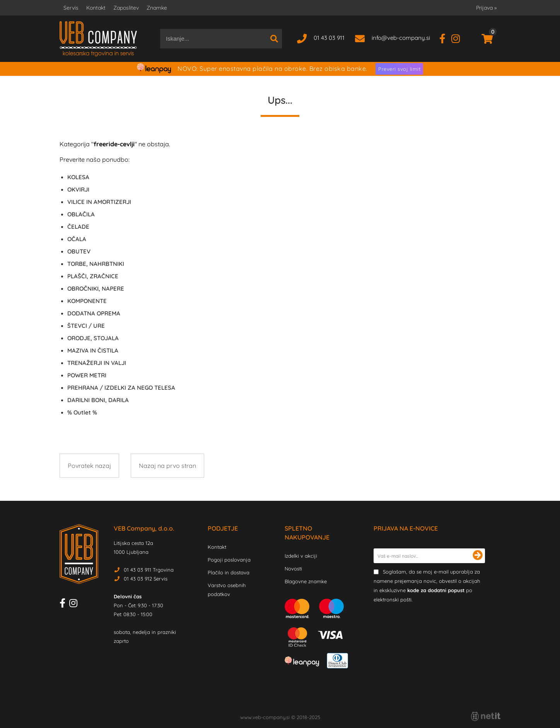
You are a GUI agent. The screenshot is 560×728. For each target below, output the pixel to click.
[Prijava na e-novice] (478, 556)
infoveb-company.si (401, 38)
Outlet (82, 412)
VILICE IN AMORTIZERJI (99, 202)
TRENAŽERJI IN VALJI (97, 363)
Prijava (486, 8)
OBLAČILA (81, 214)
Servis (71, 8)
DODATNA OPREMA (94, 313)
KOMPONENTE (87, 301)
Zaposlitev (126, 8)
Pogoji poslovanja (229, 560)
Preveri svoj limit (399, 69)
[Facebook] (445, 38)
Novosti (293, 569)
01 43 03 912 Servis (146, 579)
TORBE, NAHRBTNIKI (96, 264)
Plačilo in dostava (229, 572)
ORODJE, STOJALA (93, 338)
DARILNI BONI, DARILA (98, 400)
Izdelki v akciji (301, 556)
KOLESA (78, 177)
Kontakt (96, 8)
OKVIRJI (78, 189)
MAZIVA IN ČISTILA (93, 350)
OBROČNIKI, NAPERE (96, 289)
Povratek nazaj (89, 466)
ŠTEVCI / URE (86, 326)
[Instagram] (458, 38)
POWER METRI (87, 375)
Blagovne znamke (306, 581)
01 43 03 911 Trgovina (149, 570)
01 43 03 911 (329, 38)
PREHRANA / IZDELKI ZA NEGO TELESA (121, 388)
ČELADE (78, 227)
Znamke (157, 8)
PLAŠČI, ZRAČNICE (93, 276)
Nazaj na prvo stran (167, 466)
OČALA (77, 239)
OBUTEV (79, 251)
